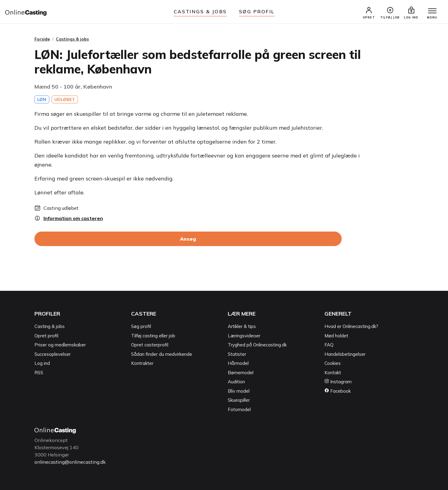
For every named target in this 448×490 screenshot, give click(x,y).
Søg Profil (257, 11)
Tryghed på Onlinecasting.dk (257, 345)
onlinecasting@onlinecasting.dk (70, 462)
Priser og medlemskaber (60, 345)
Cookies (333, 363)
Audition (236, 382)
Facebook (338, 391)
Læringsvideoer (244, 336)
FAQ (329, 345)
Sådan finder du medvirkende (162, 354)
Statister (237, 354)
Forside (42, 39)
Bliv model (239, 391)
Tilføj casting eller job (153, 336)
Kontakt (333, 373)
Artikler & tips (242, 326)
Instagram (338, 382)
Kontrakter (142, 363)
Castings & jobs (200, 11)
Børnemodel (241, 373)
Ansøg (188, 239)
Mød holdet (336, 336)
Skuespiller (239, 400)
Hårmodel (238, 363)
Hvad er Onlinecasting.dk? (351, 326)
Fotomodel (239, 409)
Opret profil (46, 336)
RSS (39, 373)
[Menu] (432, 11)
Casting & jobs (50, 326)
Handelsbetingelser (345, 354)
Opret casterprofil (150, 345)
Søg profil (141, 326)
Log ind (42, 363)
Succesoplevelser (53, 354)
